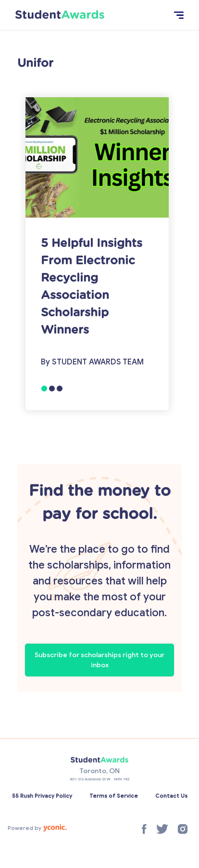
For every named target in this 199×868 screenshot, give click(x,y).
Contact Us (171, 796)
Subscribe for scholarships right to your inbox (99, 660)
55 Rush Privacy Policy (42, 796)
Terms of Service (114, 796)
